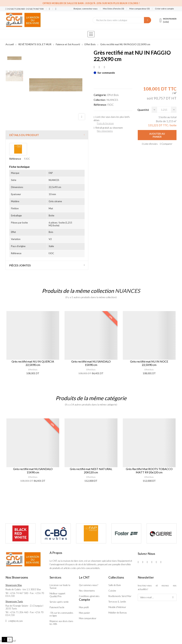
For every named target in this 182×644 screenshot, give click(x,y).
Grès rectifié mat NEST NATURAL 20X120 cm (91, 471)
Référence (15, 159)
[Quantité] (164, 110)
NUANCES (112, 100)
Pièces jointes (20, 265)
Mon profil (84, 607)
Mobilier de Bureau (118, 613)
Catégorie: (100, 95)
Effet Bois (113, 95)
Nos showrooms (105, 131)
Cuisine (112, 591)
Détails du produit (24, 135)
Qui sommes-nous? (89, 585)
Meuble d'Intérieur (117, 607)
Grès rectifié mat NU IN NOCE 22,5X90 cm (149, 363)
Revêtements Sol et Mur (120, 596)
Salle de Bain (115, 585)
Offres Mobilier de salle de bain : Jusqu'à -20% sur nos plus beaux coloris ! (91, 3)
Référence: (100, 105)
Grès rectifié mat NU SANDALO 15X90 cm (91, 363)
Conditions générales (89, 596)
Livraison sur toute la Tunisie (60, 587)
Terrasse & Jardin (117, 602)
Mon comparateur (88, 618)
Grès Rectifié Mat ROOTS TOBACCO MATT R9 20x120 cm (149, 471)
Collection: (100, 100)
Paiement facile (57, 607)
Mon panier (84, 613)
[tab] (47, 135)
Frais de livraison (105, 123)
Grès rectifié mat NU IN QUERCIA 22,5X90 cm (33, 363)
